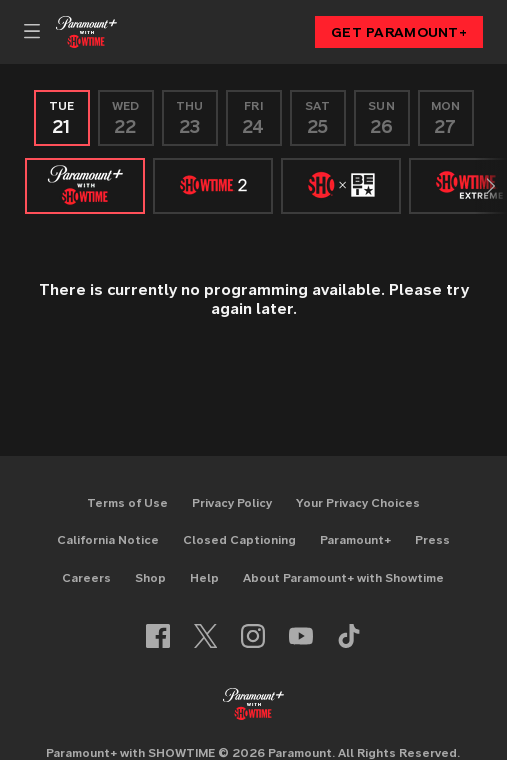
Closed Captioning (239, 539)
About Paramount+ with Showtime (343, 577)
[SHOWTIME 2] (213, 186)
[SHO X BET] (341, 186)
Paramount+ (355, 539)
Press (432, 539)
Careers (86, 577)
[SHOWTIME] (85, 186)
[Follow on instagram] (253, 636)
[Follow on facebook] (158, 636)
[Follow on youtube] (301, 636)
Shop (150, 577)
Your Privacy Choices (358, 502)
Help (204, 577)
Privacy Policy (232, 502)
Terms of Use (127, 502)
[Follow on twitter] (205, 636)
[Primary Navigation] (32, 32)
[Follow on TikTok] (349, 636)
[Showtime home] (86, 32)
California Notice (108, 539)
